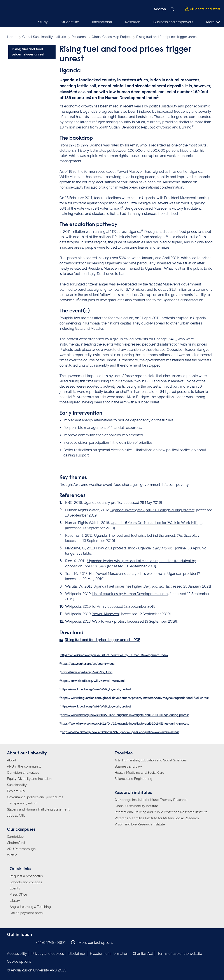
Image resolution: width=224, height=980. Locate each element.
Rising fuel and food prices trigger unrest (28, 52)
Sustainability (17, 785)
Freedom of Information (109, 954)
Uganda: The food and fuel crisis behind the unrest (135, 535)
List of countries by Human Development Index (130, 594)
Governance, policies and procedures (35, 797)
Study (43, 22)
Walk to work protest (109, 621)
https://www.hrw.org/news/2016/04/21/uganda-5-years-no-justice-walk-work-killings (121, 732)
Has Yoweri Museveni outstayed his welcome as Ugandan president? (144, 574)
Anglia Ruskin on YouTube (30, 942)
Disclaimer (77, 954)
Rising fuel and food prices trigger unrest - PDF (102, 640)
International (102, 22)
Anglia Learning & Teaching (30, 907)
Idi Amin (99, 607)
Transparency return (22, 803)
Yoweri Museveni (106, 614)
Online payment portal (27, 913)
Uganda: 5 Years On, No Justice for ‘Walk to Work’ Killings (157, 523)
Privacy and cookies (48, 954)
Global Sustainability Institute (44, 37)
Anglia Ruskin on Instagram (16, 942)
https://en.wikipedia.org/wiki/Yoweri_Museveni (93, 681)
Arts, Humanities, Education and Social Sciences (151, 760)
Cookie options (19, 961)
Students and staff (202, 9)
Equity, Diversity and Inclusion (29, 779)
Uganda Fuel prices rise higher (118, 586)
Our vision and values (23, 773)
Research (133, 22)
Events (15, 888)
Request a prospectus (26, 876)
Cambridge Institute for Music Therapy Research (151, 800)
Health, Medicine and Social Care (139, 773)
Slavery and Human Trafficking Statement (38, 809)
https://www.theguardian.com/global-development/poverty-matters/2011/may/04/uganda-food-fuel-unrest (135, 698)
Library (15, 901)
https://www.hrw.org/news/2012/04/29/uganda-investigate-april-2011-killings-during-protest (125, 715)
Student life (70, 22)
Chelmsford (16, 843)
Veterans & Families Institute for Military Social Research (157, 818)
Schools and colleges (26, 882)
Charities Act (143, 954)
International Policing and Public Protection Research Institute (161, 812)
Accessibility (17, 954)
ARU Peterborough (21, 849)
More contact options (92, 942)
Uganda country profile (102, 503)
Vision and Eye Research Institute (140, 824)
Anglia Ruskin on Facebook (10, 942)
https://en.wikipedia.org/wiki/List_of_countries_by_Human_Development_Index (114, 655)
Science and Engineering (133, 779)
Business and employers (173, 22)
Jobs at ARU (16, 816)
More (213, 22)
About (12, 760)
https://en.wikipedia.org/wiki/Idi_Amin (87, 672)
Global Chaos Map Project (111, 37)
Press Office (18, 894)
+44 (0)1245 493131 (51, 943)
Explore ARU (17, 791)
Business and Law (128, 766)
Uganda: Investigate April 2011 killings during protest (152, 510)
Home (12, 37)
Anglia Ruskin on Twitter (23, 942)
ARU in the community (24, 766)
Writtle (12, 855)
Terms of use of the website (180, 954)
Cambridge (15, 837)
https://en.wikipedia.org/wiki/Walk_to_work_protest (96, 689)
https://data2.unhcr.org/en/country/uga (88, 664)
